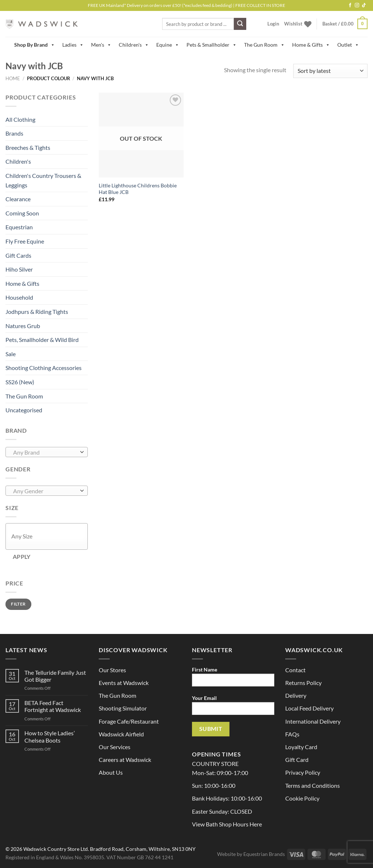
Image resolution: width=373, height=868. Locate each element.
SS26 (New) (20, 382)
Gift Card (297, 760)
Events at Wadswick (124, 683)
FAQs (292, 734)
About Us (111, 772)
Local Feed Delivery (309, 708)
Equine (168, 45)
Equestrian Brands (264, 854)
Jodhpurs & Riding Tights (37, 312)
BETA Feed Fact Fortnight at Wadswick (53, 706)
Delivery (296, 695)
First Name (233, 679)
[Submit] (240, 24)
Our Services (115, 747)
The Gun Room (264, 45)
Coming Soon (22, 213)
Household (19, 297)
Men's (101, 45)
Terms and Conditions (313, 785)
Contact (295, 670)
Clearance (18, 199)
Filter (18, 604)
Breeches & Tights (28, 147)
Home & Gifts (311, 45)
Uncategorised (24, 410)
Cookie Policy (302, 798)
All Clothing (20, 119)
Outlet (348, 45)
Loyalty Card (301, 747)
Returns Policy (303, 683)
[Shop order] (330, 71)
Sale (11, 354)
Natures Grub (23, 326)
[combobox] (47, 452)
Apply (22, 557)
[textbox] (45, 452)
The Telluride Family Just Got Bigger (55, 676)
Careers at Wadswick (125, 760)
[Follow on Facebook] (350, 5)
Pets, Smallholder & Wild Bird (42, 340)
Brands (14, 133)
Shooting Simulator (123, 708)
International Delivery (313, 721)
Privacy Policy (303, 772)
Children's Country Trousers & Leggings (43, 180)
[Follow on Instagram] (357, 5)
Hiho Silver (19, 269)
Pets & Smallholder (212, 45)
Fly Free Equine (25, 241)
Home (13, 78)
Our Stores (112, 670)
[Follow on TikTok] (364, 5)
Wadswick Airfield (121, 734)
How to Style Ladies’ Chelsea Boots (50, 736)
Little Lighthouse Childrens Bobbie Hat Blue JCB (138, 189)
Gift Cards (18, 255)
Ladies (73, 45)
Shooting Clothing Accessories (44, 368)
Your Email (233, 707)
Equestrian (19, 227)
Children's (134, 45)
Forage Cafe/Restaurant (129, 721)
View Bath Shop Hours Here (227, 824)
